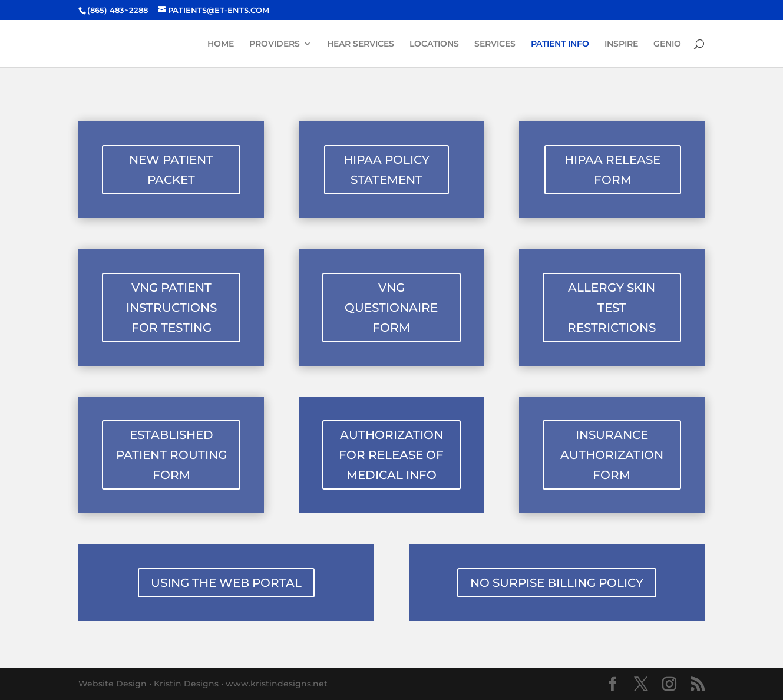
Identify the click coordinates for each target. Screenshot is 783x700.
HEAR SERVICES (361, 44)
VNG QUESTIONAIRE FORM (391, 308)
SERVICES (495, 44)
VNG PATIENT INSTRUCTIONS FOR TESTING (171, 308)
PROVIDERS (275, 44)
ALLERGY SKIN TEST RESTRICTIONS (612, 308)
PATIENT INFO (560, 44)
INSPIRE (621, 44)
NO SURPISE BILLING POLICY (557, 583)
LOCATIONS (434, 44)
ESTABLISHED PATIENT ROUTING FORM (171, 455)
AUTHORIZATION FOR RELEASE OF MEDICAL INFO (391, 455)
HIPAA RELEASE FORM (612, 170)
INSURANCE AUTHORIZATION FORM (612, 455)
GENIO (667, 44)
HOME (221, 44)
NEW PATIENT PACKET (171, 170)
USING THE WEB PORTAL (226, 583)
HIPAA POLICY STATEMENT (386, 170)
